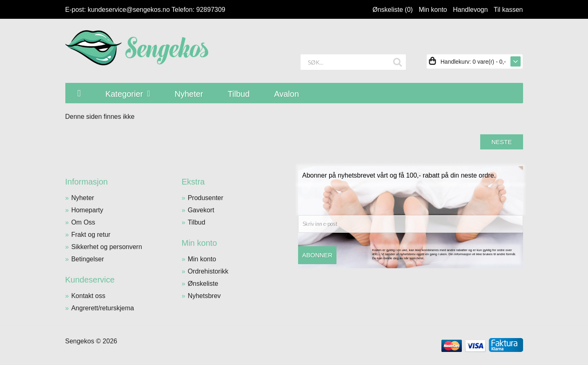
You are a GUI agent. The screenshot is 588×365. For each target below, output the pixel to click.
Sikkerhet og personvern (106, 247)
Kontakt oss (88, 296)
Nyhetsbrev (204, 296)
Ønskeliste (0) (393, 10)
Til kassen (508, 10)
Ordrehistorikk (208, 271)
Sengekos (80, 341)
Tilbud (197, 222)
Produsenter (206, 198)
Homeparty (87, 210)
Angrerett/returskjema (102, 308)
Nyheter (82, 198)
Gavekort (201, 210)
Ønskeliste (203, 284)
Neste (501, 142)
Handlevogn (470, 10)
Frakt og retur (91, 235)
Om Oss (83, 222)
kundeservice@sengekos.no (129, 10)
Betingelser (87, 259)
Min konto (433, 10)
